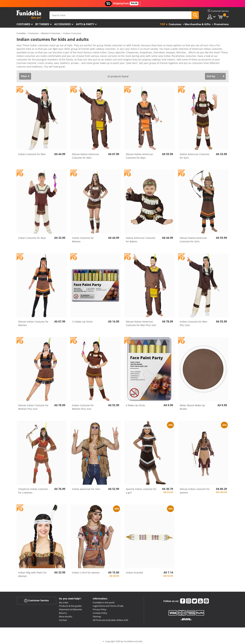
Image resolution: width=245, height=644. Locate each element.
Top (163, 24)
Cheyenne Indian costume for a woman (33, 488)
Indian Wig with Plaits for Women (32, 572)
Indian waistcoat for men (86, 487)
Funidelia (21, 33)
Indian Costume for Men (32, 152)
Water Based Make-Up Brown (192, 405)
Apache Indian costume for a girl (141, 488)
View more (26, 64)
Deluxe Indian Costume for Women (33, 321)
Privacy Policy (100, 607)
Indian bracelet (134, 570)
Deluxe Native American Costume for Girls (193, 237)
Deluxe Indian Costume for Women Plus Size (33, 405)
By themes (42, 24)
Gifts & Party (85, 24)
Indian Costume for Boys (32, 236)
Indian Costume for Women (83, 237)
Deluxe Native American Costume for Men (86, 154)
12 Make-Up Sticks (82, 319)
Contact (63, 618)
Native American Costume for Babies (141, 237)
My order (64, 600)
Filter (24, 74)
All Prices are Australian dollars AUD (110, 618)
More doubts (66, 614)
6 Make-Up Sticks (136, 403)
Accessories (62, 24)
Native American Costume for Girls (194, 154)
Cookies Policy (100, 611)
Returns (63, 611)
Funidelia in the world (104, 600)
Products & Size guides (70, 603)
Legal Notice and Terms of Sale (108, 603)
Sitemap (97, 614)
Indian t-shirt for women (86, 570)
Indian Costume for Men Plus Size (194, 321)
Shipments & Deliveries (70, 607)
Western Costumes (51, 33)
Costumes (23, 24)
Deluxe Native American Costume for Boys (139, 154)
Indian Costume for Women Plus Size (83, 405)
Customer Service (36, 598)
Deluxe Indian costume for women (195, 488)
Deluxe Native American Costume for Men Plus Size (141, 321)
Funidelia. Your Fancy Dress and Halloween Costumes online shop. (29, 15)
